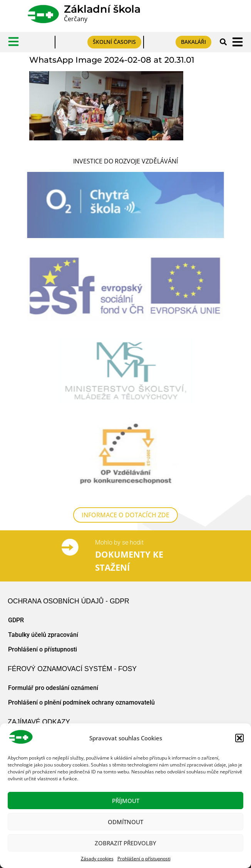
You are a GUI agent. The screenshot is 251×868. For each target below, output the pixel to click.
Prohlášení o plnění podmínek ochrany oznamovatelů (81, 702)
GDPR (16, 620)
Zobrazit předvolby (125, 843)
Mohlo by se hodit (119, 542)
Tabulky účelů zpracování (43, 635)
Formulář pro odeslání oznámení (53, 688)
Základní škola (102, 9)
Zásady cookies (97, 859)
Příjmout (126, 801)
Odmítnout (125, 822)
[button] (239, 738)
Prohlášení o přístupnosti (144, 859)
